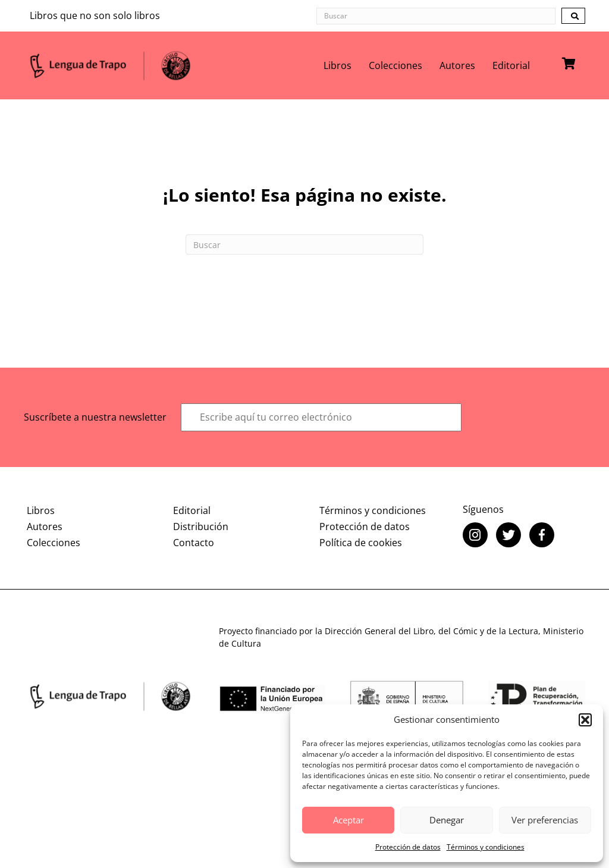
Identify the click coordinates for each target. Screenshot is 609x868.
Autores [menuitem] (457, 65)
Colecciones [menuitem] (395, 65)
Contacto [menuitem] (194, 543)
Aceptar (349, 820)
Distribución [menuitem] (201, 527)
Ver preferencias (545, 820)
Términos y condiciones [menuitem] (373, 510)
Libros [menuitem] (338, 65)
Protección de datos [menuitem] (365, 527)
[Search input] (436, 16)
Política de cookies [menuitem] (361, 543)
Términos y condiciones (486, 847)
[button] (585, 720)
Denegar (447, 820)
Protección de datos (408, 847)
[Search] (304, 245)
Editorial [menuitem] (511, 65)
